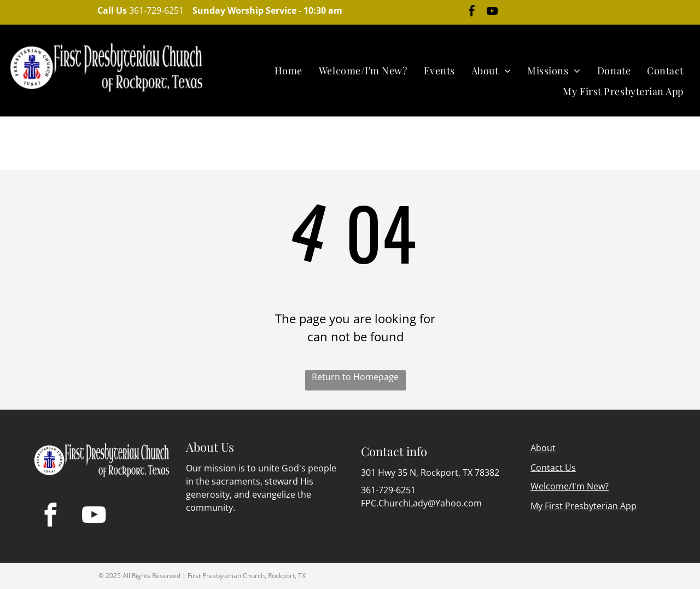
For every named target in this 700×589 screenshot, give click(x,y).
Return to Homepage (355, 377)
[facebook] (472, 12)
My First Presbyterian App (584, 506)
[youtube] (492, 12)
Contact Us (553, 468)
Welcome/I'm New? (570, 486)
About (543, 448)
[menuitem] (288, 71)
